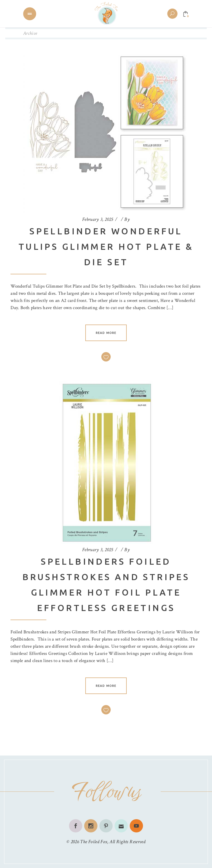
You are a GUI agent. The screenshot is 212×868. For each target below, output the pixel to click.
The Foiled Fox (94, 842)
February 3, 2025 (98, 219)
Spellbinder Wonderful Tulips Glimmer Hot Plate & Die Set (106, 247)
